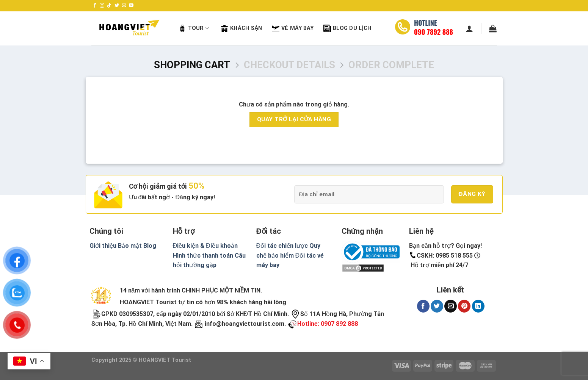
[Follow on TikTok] (109, 6)
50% (196, 186)
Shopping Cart (192, 65)
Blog (150, 246)
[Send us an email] (124, 6)
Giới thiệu (103, 246)
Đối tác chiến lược (282, 246)
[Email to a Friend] (451, 306)
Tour (194, 28)
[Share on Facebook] (423, 306)
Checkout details (289, 65)
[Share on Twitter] (437, 306)
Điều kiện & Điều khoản (205, 246)
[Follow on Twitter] (117, 6)
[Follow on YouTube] (131, 6)
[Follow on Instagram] (102, 6)
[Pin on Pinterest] (464, 306)
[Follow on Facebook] (95, 6)
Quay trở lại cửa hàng (294, 119)
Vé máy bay (293, 28)
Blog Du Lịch (347, 28)
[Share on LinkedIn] (478, 306)
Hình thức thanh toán (203, 256)
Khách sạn (241, 28)
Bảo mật (130, 246)
